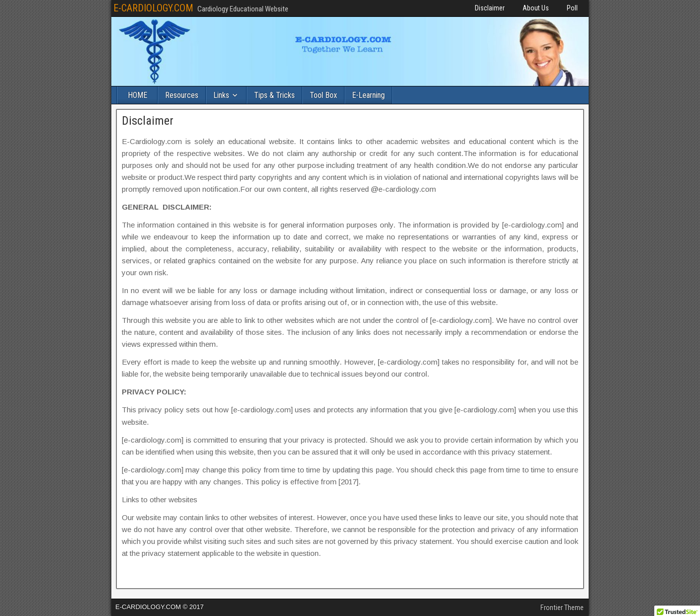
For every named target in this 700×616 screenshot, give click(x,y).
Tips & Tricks (274, 95)
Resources (182, 95)
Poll (572, 8)
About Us (536, 8)
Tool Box (323, 95)
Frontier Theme (562, 608)
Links (221, 95)
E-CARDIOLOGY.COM (153, 8)
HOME (137, 95)
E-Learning (368, 95)
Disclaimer (490, 8)
